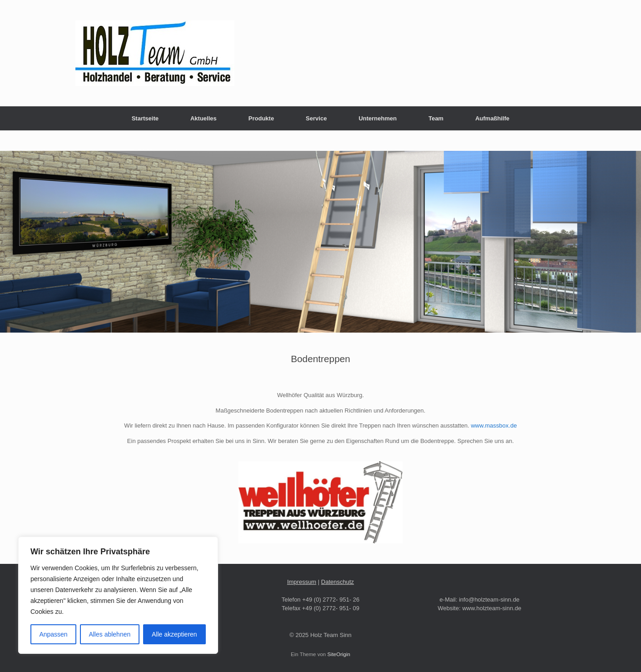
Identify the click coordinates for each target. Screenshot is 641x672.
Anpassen (53, 634)
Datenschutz (338, 582)
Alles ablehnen (109, 634)
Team (436, 118)
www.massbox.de (494, 426)
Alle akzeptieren (174, 634)
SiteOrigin (339, 654)
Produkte (261, 118)
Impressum (302, 582)
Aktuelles (204, 118)
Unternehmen (378, 118)
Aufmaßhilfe (492, 118)
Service (316, 118)
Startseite (145, 118)
